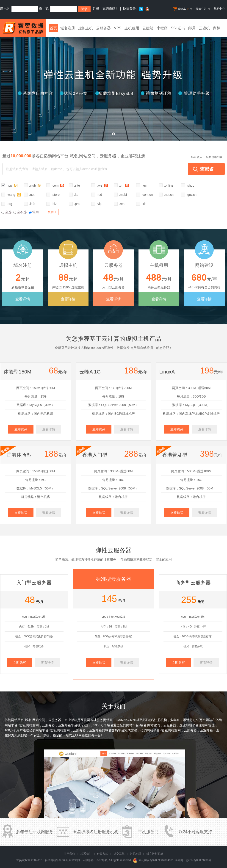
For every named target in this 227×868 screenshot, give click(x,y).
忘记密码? (110, 9)
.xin (144, 204)
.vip (99, 204)
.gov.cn (191, 195)
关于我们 (69, 854)
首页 (53, 28)
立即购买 (21, 429)
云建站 (148, 28)
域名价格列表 (214, 157)
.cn (124, 185)
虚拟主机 (86, 28)
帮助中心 (219, 9)
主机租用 (132, 28)
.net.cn (169, 195)
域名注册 (68, 28)
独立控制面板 (155, 854)
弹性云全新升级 (113, 86)
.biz (54, 204)
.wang (14, 195)
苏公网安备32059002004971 (156, 860)
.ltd (76, 195)
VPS (118, 28)
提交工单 (119, 854)
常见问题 (136, 854)
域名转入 (197, 157)
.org (9, 204)
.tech (145, 185)
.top (12, 185)
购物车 (183, 9)
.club (35, 185)
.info (32, 204)
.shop (190, 185)
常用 (34, 212)
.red (99, 195)
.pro (77, 204)
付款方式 (102, 854)
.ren (122, 204)
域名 (110, 725)
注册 (96, 9)
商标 (217, 28)
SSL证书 (178, 28)
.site (77, 185)
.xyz (102, 185)
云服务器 (103, 28)
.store (56, 195)
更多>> (52, 212)
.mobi (123, 195)
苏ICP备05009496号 (199, 860)
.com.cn (147, 195)
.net (32, 195)
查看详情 (23, 299)
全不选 (20, 212)
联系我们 (86, 854)
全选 (6, 212)
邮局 (192, 28)
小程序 (162, 28)
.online (169, 185)
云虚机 (204, 28)
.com (58, 185)
